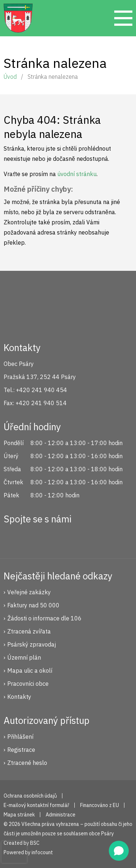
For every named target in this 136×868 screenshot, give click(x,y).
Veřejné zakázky (29, 592)
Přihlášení (20, 737)
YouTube (62, 538)
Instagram (37, 538)
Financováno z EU (100, 805)
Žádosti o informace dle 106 (44, 618)
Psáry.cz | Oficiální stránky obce (18, 18)
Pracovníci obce (28, 684)
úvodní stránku (77, 174)
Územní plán (24, 657)
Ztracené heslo (27, 763)
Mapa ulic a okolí (30, 671)
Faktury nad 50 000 (33, 605)
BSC (35, 843)
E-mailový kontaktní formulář (36, 805)
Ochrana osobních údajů (30, 796)
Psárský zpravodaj (32, 644)
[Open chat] (119, 851)
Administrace (61, 815)
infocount (42, 852)
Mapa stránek (19, 815)
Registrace (21, 750)
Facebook (13, 538)
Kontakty (19, 697)
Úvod (10, 77)
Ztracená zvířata (29, 631)
